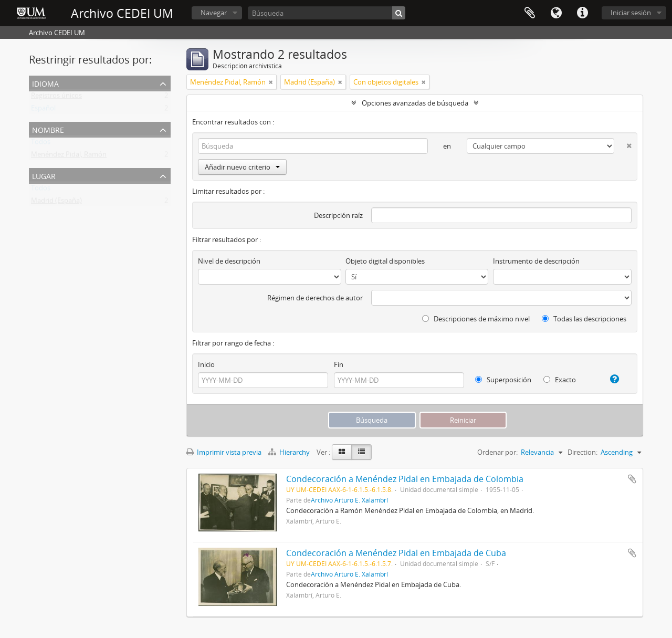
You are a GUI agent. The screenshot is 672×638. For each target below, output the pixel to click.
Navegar (214, 13)
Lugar (44, 175)
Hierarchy (290, 452)
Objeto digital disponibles (385, 261)
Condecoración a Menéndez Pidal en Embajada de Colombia (405, 479)
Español (43, 110)
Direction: (582, 452)
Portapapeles (530, 13)
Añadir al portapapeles (632, 479)
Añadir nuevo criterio (242, 167)
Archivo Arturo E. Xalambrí (349, 500)
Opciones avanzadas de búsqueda (415, 103)
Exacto (560, 380)
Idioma (556, 13)
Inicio (206, 364)
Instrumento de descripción (536, 261)
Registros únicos (56, 98)
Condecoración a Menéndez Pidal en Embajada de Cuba (396, 553)
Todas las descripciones (584, 319)
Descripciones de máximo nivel (476, 319)
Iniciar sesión (631, 13)
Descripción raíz (338, 215)
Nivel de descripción (229, 261)
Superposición (503, 380)
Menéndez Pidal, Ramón (69, 156)
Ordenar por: (497, 452)
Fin (339, 364)
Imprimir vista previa (224, 452)
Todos (41, 144)
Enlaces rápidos (582, 13)
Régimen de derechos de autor (315, 298)
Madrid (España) (56, 203)
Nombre (48, 129)
